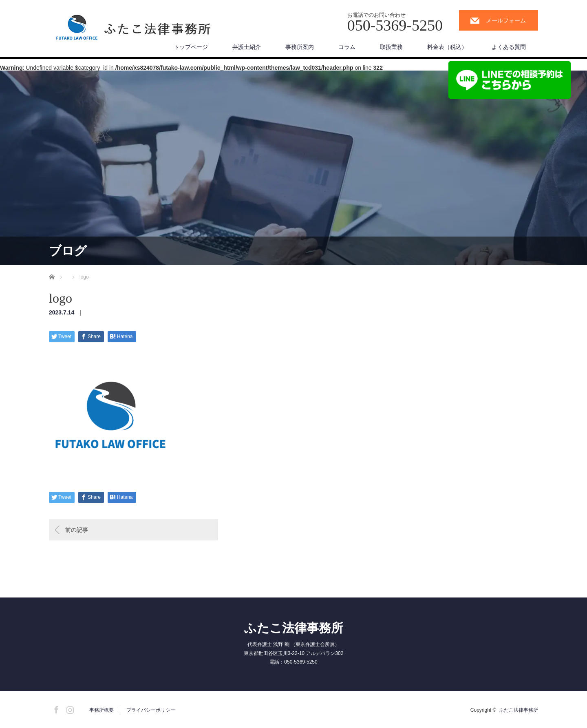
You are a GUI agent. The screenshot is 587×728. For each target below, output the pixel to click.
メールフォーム (506, 20)
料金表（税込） (447, 47)
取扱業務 (391, 47)
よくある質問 (509, 47)
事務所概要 (102, 710)
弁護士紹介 (247, 47)
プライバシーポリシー (151, 710)
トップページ (191, 47)
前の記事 (77, 530)
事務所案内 (300, 47)
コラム (347, 47)
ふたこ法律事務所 (294, 628)
